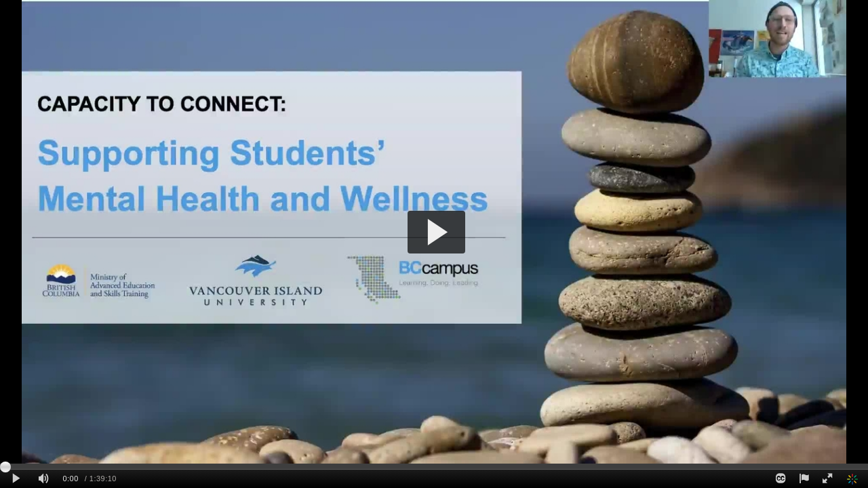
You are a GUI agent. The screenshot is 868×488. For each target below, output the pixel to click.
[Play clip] (16, 479)
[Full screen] (827, 479)
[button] (436, 232)
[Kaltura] (854, 479)
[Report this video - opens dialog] (804, 479)
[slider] (434, 466)
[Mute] (43, 479)
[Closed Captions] (781, 479)
